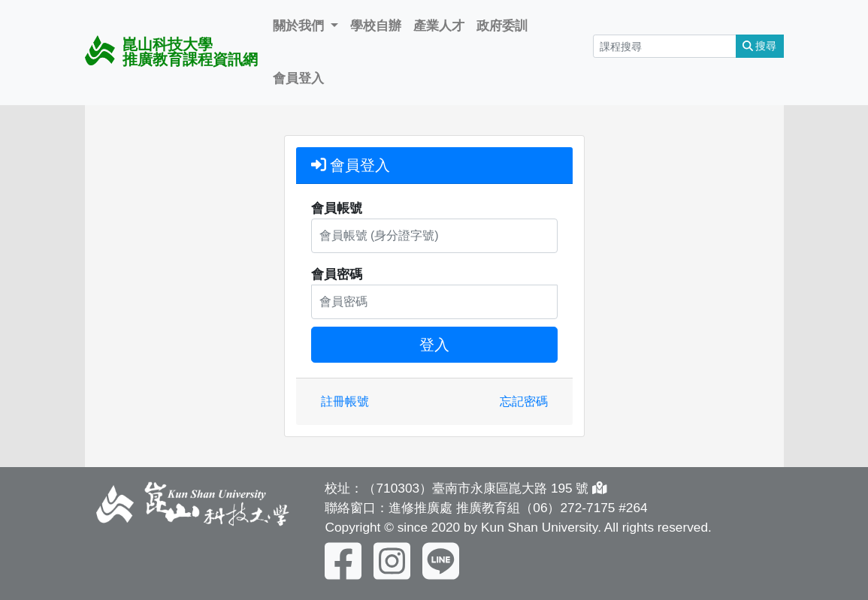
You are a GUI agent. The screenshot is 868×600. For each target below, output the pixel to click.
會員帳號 (337, 208)
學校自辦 (376, 26)
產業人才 (439, 26)
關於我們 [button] (300, 26)
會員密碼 (337, 274)
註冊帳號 (345, 401)
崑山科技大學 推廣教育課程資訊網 (171, 51)
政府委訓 (502, 26)
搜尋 (760, 46)
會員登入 (298, 78)
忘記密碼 (524, 401)
